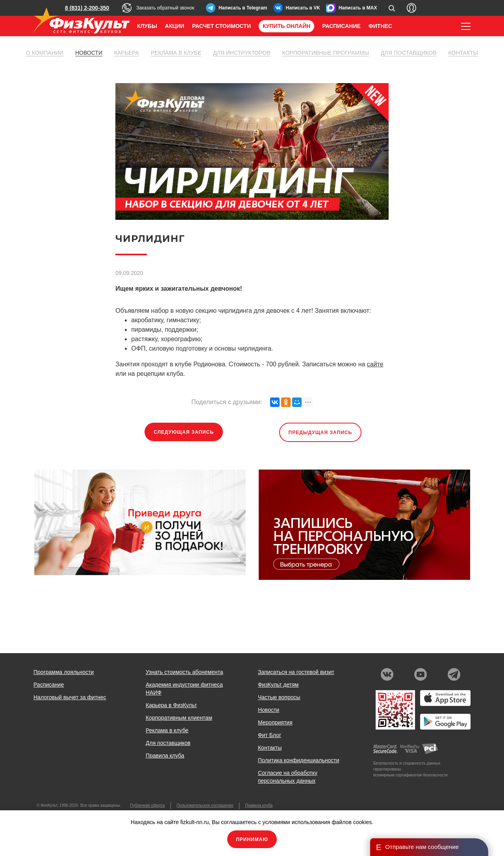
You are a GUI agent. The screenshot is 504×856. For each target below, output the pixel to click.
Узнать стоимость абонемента (184, 672)
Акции (175, 26)
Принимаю (252, 839)
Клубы (147, 26)
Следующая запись (184, 432)
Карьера (127, 53)
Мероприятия (275, 722)
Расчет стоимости (221, 26)
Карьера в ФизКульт (171, 705)
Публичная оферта (147, 805)
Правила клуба (165, 756)
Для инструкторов (242, 53)
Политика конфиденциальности (299, 760)
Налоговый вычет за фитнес (70, 697)
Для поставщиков (409, 53)
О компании (45, 53)
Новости (89, 53)
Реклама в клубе (176, 53)
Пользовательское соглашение (205, 805)
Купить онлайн (286, 26)
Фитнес (380, 26)
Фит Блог (270, 735)
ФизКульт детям (278, 685)
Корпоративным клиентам (179, 718)
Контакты (463, 53)
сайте (375, 364)
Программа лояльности (64, 672)
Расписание (341, 26)
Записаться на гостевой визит (296, 672)
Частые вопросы (279, 697)
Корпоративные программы (326, 53)
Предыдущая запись (321, 433)
